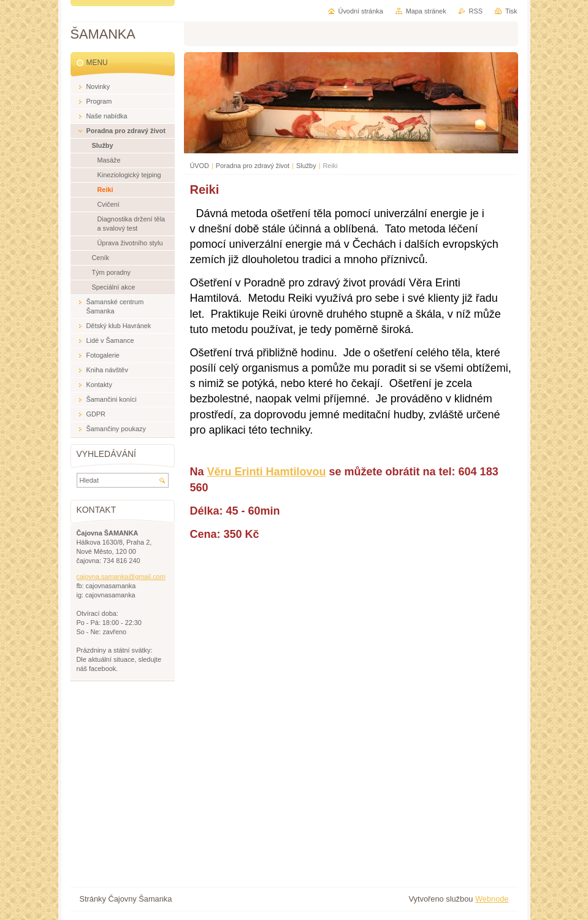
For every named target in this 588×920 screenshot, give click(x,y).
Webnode (492, 899)
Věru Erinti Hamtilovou (267, 472)
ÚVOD (200, 166)
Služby (306, 166)
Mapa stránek (426, 11)
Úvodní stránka (361, 11)
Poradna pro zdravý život (253, 166)
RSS (476, 11)
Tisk (511, 11)
